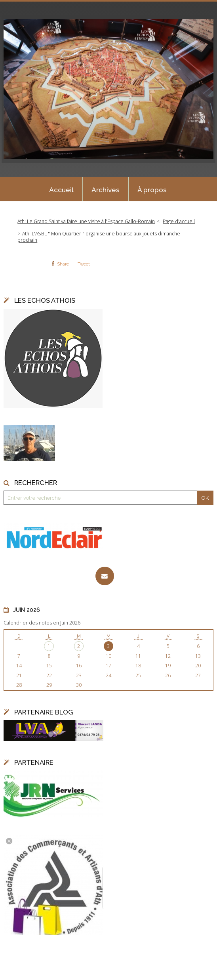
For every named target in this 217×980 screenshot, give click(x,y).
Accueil (61, 190)
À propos (152, 190)
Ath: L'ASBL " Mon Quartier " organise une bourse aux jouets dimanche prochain (99, 237)
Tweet (84, 264)
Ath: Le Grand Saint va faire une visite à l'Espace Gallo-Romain (86, 221)
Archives (106, 190)
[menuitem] (61, 189)
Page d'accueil (179, 221)
